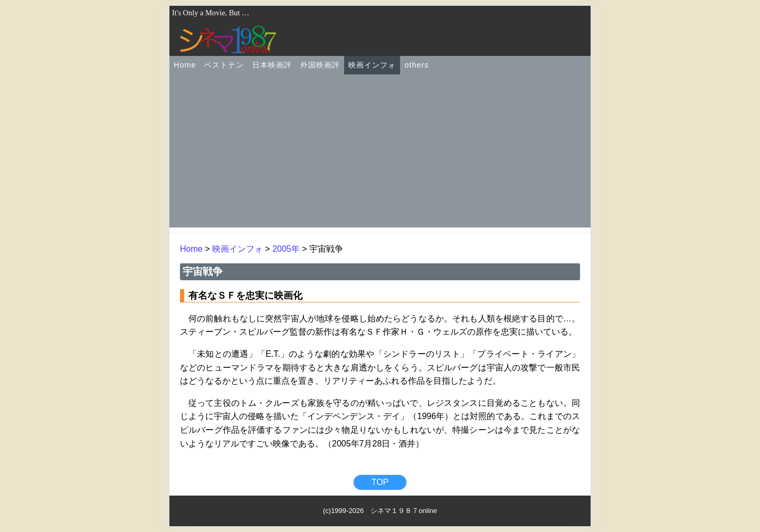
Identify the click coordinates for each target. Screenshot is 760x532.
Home (185, 65)
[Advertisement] (380, 154)
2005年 (286, 249)
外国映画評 (320, 65)
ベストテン (224, 65)
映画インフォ (372, 65)
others (416, 65)
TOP (380, 482)
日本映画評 (272, 65)
